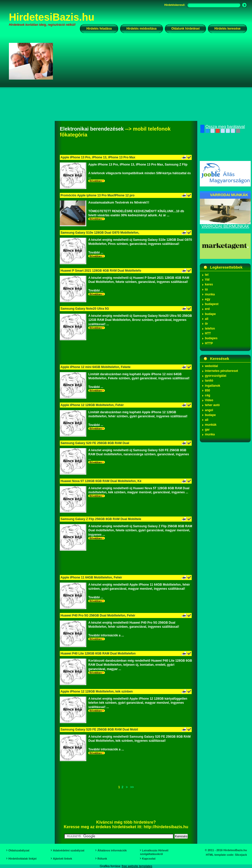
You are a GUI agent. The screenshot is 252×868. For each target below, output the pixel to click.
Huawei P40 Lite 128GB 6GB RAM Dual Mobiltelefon (98, 653)
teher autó (212, 405)
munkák (211, 425)
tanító (209, 381)
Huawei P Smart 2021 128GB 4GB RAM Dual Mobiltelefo (101, 271)
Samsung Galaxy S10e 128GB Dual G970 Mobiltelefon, (100, 233)
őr (206, 324)
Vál (207, 280)
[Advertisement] (134, 85)
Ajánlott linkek (62, 859)
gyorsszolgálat (216, 376)
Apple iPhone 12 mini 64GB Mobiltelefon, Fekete (96, 367)
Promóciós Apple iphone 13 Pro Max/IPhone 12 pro (97, 195)
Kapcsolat (149, 859)
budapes (211, 338)
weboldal (211, 366)
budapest (212, 304)
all (207, 319)
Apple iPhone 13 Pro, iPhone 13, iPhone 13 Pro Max (98, 157)
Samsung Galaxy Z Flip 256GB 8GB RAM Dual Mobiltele (101, 519)
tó (206, 290)
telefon (210, 329)
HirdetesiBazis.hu (52, 17)
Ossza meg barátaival (223, 127)
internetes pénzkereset (221, 371)
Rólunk (102, 859)
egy (208, 299)
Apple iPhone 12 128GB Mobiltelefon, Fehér (92, 405)
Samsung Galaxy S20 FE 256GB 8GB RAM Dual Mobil (99, 729)
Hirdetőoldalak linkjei (23, 859)
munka (210, 294)
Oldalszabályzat (19, 850)
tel (207, 275)
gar (207, 430)
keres (209, 284)
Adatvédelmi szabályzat (69, 850)
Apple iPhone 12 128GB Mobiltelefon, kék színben (97, 691)
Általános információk (112, 850)
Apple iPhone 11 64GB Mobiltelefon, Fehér (91, 577)
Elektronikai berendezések (92, 129)
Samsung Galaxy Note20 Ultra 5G (85, 309)
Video (209, 400)
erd (207, 309)
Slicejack (241, 855)
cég (208, 395)
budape (210, 314)
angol (209, 410)
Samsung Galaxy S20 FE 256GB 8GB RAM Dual (95, 443)
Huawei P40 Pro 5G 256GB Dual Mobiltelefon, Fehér (98, 615)
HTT (208, 333)
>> (132, 787)
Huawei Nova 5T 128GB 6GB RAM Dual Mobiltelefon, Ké (101, 481)
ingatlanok (213, 386)
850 (207, 391)
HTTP (209, 343)
